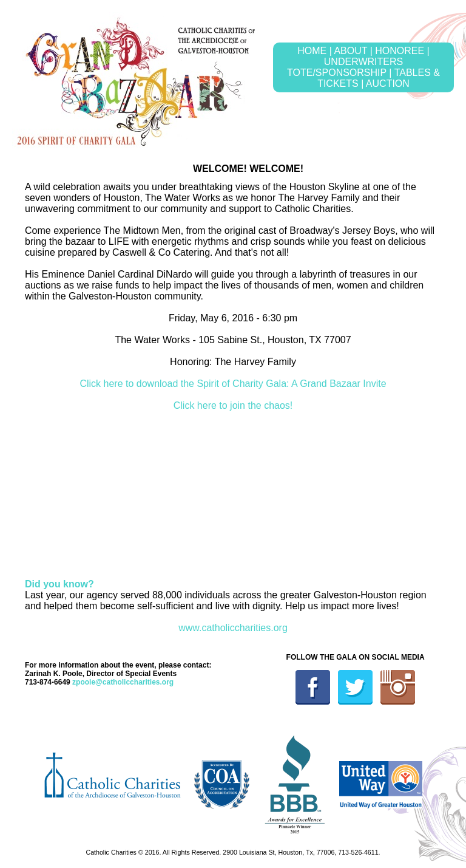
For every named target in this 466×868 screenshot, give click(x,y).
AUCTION (388, 84)
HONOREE (400, 51)
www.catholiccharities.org (233, 628)
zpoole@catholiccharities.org (123, 682)
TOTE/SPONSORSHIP (337, 73)
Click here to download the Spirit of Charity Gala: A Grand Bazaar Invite (233, 384)
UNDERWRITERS (363, 62)
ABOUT (350, 51)
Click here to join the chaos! (233, 405)
